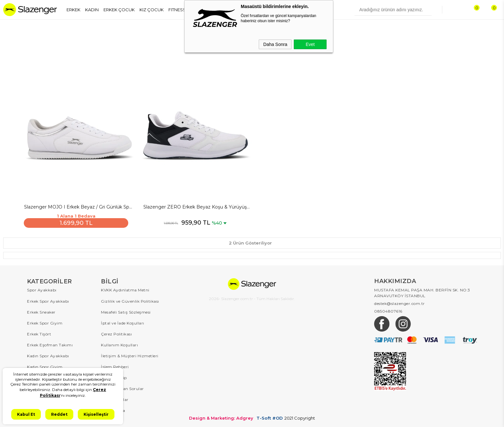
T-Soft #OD (270, 417)
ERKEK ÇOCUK (119, 10)
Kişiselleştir (96, 414)
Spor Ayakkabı (42, 289)
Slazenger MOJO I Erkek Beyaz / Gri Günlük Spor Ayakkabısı (79, 206)
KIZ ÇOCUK (152, 10)
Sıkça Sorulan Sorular (122, 387)
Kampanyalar (115, 398)
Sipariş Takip (114, 376)
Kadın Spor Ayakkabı (48, 355)
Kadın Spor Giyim (45, 365)
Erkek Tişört (39, 333)
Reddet (59, 414)
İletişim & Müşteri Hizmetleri (130, 355)
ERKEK (73, 10)
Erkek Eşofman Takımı (50, 344)
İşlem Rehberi (115, 365)
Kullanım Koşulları (119, 344)
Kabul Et (26, 414)
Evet (310, 44)
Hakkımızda (113, 409)
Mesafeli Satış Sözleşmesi (126, 311)
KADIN (92, 10)
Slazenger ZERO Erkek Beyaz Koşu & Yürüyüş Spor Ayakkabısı (194, 206)
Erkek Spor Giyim (45, 322)
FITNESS (177, 10)
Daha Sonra (275, 44)
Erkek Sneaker (41, 311)
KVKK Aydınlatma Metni (125, 289)
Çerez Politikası (116, 333)
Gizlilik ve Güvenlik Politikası (130, 300)
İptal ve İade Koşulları (123, 322)
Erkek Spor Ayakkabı (48, 300)
